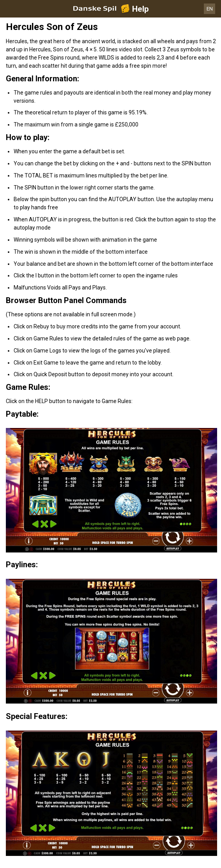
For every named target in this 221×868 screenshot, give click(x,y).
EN (210, 9)
